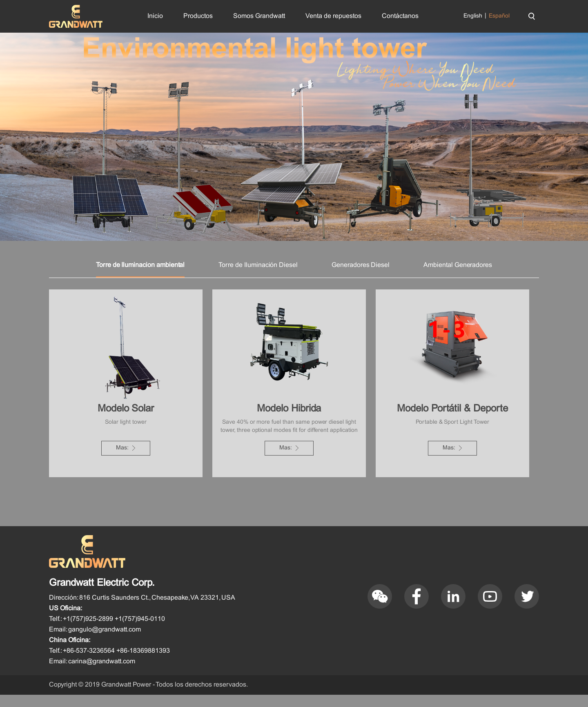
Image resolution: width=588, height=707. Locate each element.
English (473, 16)
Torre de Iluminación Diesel (258, 277)
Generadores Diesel (361, 277)
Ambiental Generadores (458, 277)
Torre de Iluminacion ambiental (140, 277)
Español (499, 16)
